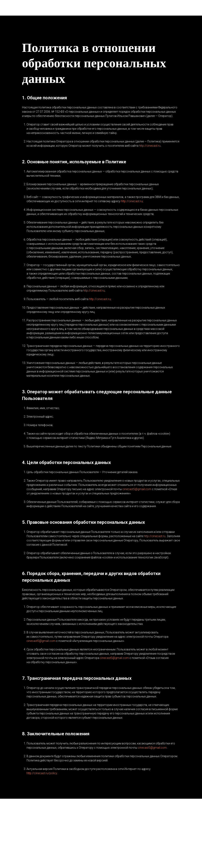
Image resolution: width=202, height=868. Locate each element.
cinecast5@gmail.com (137, 489)
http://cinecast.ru (150, 146)
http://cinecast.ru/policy (42, 773)
